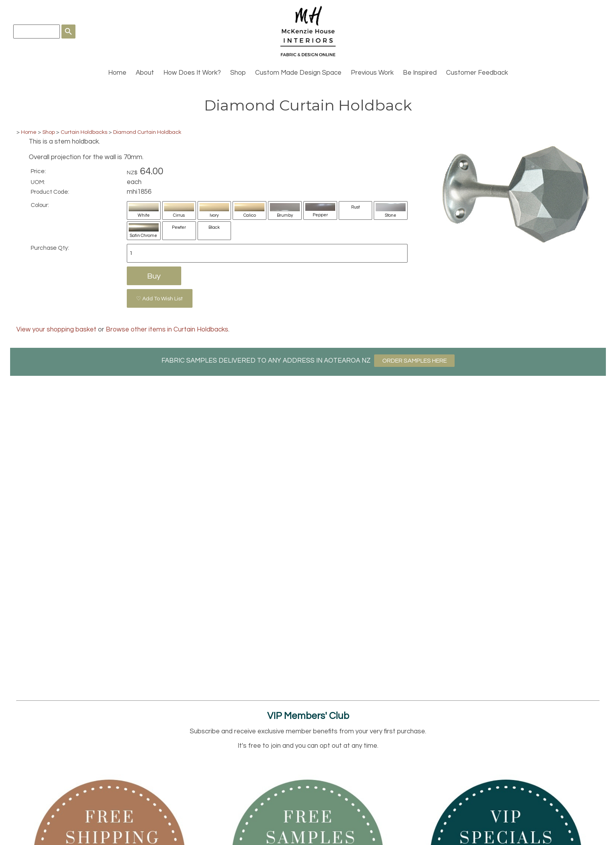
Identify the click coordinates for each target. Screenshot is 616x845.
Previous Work (372, 73)
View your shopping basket (56, 330)
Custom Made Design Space (298, 73)
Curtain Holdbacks (84, 132)
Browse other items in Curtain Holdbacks (167, 330)
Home (117, 73)
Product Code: (50, 192)
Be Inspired (420, 73)
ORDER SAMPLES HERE (415, 361)
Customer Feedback (477, 73)
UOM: (38, 182)
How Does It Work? (192, 73)
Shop (238, 73)
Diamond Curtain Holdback (147, 132)
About (145, 73)
